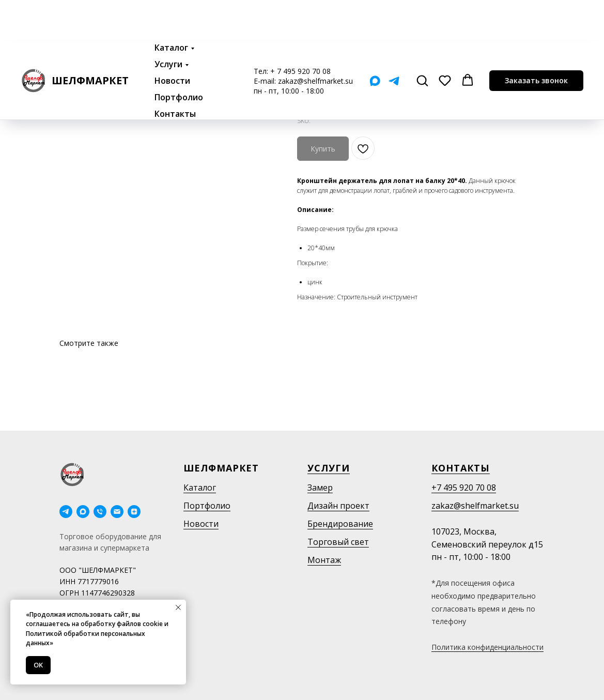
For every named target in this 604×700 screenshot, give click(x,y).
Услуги (168, 22)
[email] (117, 512)
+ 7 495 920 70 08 (300, 29)
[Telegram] (394, 39)
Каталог (171, 6)
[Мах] (375, 39)
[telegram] (66, 512)
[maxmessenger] (83, 512)
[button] (422, 38)
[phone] (100, 512)
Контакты (175, 72)
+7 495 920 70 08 (464, 488)
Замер (320, 488)
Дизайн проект (338, 506)
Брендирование (340, 524)
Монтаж (324, 560)
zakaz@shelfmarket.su (315, 39)
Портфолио (179, 55)
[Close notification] (178, 607)
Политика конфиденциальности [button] (487, 647)
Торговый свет (338, 542)
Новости (172, 39)
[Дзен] (134, 512)
